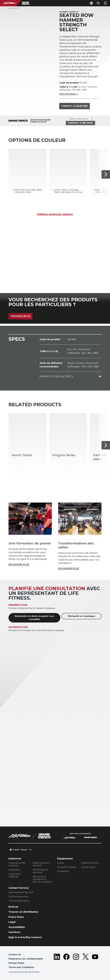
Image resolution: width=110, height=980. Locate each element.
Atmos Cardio (88, 867)
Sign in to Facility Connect (25, 937)
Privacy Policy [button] (16, 963)
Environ (13, 907)
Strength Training (67, 867)
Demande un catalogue (82, 616)
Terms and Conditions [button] (21, 967)
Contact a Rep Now (80, 123)
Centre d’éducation (19, 901)
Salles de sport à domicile (41, 864)
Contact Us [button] (15, 955)
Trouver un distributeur (23, 912)
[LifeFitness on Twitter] (86, 962)
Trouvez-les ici (20, 316)
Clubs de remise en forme (17, 864)
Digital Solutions (90, 863)
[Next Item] (106, 174)
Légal (12, 922)
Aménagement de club (21, 892)
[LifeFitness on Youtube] (95, 962)
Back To (14, 8)
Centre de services (18, 897)
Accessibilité (17, 927)
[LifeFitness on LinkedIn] (57, 962)
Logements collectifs (15, 875)
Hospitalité (14, 870)
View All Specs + (69, 94)
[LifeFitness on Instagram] (76, 962)
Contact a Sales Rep (75, 106)
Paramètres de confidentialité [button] (26, 959)
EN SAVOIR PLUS (19, 565)
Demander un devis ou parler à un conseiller (34, 618)
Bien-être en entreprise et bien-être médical (42, 879)
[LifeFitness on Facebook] (66, 962)
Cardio (61, 863)
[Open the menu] (105, 3)
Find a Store (16, 917)
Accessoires (63, 871)
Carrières (14, 932)
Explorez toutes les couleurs (55, 214)
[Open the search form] (98, 3)
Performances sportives (40, 871)
